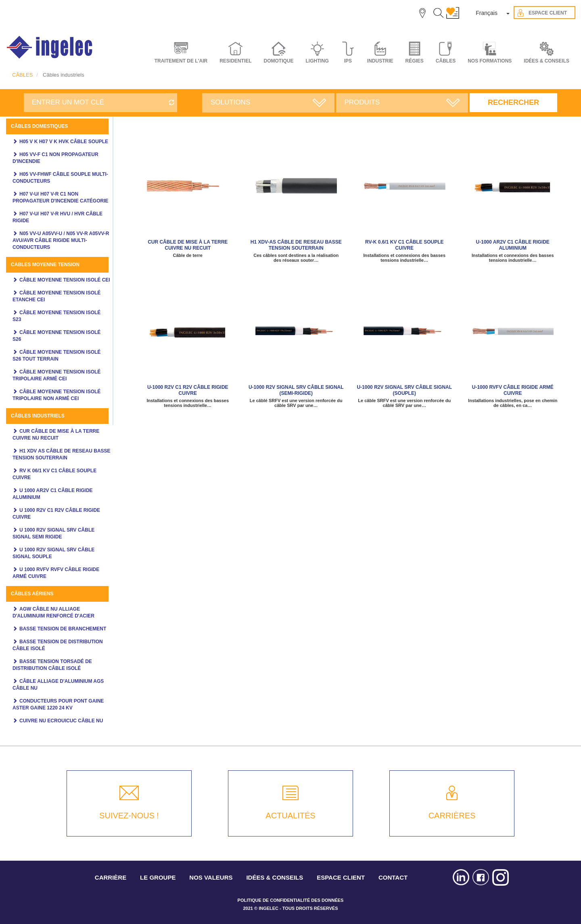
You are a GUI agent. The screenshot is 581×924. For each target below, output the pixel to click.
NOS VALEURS (211, 877)
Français (487, 13)
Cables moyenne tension (45, 265)
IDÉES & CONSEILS (547, 61)
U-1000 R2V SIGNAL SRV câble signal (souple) (404, 390)
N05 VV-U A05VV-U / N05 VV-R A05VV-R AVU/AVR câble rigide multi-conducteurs (61, 240)
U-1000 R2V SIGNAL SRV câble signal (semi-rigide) (296, 390)
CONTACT (393, 877)
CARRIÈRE (111, 877)
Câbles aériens (32, 594)
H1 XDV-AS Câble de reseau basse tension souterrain (296, 245)
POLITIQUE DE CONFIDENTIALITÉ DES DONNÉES (291, 900)
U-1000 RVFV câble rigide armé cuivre (513, 390)
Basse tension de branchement (63, 629)
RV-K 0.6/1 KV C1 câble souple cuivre (404, 245)
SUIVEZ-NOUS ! (129, 816)
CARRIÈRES (452, 816)
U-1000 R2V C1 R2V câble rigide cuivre (188, 390)
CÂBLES (22, 75)
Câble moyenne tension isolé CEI (65, 280)
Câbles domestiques (39, 126)
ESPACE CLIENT (341, 877)
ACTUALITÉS (290, 816)
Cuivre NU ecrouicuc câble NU (61, 721)
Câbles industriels (38, 416)
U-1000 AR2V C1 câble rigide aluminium (513, 245)
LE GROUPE (158, 877)
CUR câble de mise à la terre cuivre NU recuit (188, 245)
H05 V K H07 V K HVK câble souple (64, 142)
